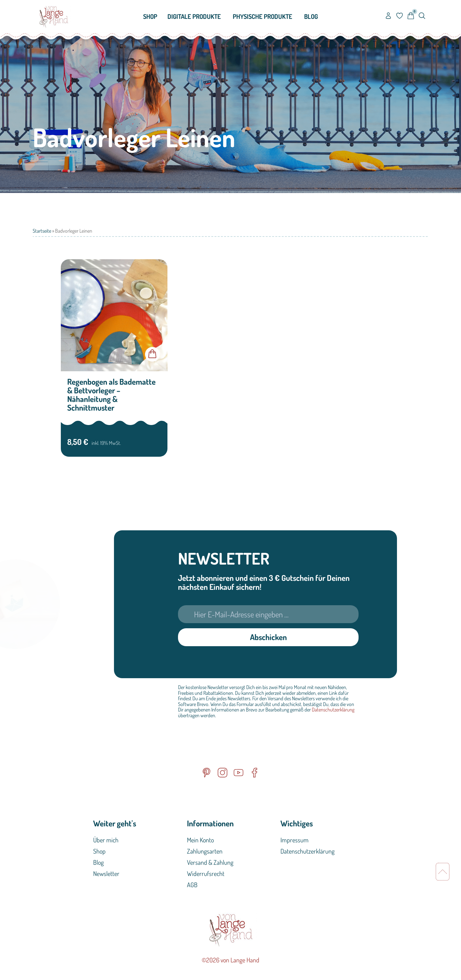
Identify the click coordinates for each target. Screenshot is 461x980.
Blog (98, 862)
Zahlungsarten (205, 851)
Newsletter (106, 873)
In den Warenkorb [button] (152, 354)
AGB (192, 885)
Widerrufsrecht (206, 873)
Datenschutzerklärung (333, 710)
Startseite (42, 231)
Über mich (106, 840)
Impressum (295, 840)
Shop (99, 851)
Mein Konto (200, 840)
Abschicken (268, 637)
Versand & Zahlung (210, 862)
